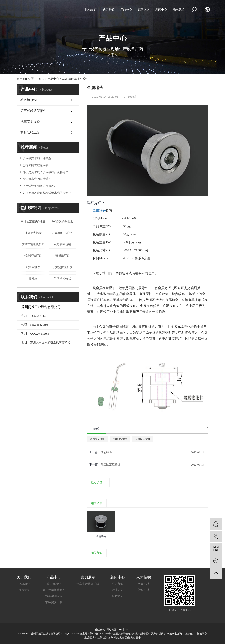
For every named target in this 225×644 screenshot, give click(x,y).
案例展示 (144, 9)
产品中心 (126, 9)
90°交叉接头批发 (62, 221)
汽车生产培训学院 (88, 584)
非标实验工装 (30, 132)
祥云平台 (202, 634)
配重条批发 (33, 267)
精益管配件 (144, 634)
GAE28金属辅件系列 (75, 79)
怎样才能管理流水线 (35, 165)
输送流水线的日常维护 (37, 179)
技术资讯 (118, 596)
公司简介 (24, 584)
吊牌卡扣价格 (62, 279)
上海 (105, 638)
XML (127, 630)
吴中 (138, 638)
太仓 (122, 638)
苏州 (111, 638)
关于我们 (109, 9)
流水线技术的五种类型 (37, 158)
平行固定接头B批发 (33, 221)
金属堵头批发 (120, 439)
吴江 (133, 638)
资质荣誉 (24, 590)
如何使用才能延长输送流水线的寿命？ (47, 193)
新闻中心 (161, 9)
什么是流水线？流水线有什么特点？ (45, 172)
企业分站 (100, 630)
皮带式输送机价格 (33, 244)
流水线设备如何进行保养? (39, 186)
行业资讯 (118, 590)
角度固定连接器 (111, 464)
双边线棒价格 (62, 244)
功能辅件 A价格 (62, 233)
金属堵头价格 (97, 439)
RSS (120, 630)
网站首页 (91, 9)
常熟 (116, 638)
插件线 (33, 279)
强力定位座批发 (62, 267)
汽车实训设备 (30, 122)
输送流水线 (29, 100)
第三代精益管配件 (33, 111)
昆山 (127, 638)
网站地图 (112, 630)
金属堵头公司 (143, 439)
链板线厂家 (62, 256)
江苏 (100, 638)
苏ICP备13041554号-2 (101, 634)
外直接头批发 (33, 233)
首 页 (41, 79)
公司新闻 (118, 584)
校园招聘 (144, 584)
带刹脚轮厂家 (33, 256)
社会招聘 (144, 590)
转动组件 (106, 452)
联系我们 (179, 9)
